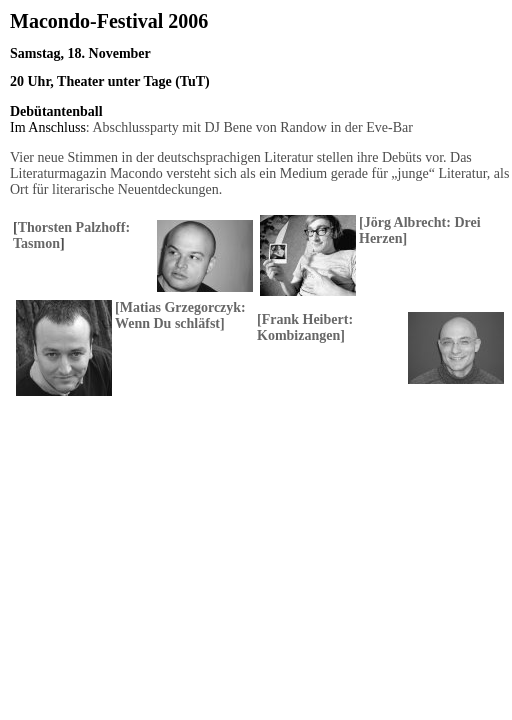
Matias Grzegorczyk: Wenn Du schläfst (180, 315)
